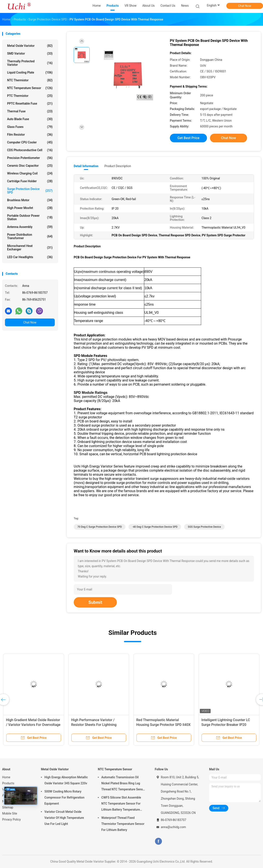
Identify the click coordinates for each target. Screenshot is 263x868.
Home (6, 777)
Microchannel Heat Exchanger (30, 248)
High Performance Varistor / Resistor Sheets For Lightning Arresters (94, 725)
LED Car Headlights (30, 257)
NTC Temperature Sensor (30, 88)
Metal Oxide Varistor (30, 46)
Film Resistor (30, 135)
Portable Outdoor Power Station (30, 217)
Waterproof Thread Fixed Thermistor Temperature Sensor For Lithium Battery (123, 824)
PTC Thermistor (30, 96)
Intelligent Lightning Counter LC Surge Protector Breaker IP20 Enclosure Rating (226, 725)
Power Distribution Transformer (30, 236)
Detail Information (86, 166)
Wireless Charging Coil (30, 173)
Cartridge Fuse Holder (30, 181)
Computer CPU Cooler (30, 142)
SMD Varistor (30, 53)
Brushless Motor (30, 200)
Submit (95, 602)
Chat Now (245, 6)
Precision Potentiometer (30, 158)
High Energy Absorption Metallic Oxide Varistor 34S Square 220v (66, 780)
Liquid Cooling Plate (30, 72)
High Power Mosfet (30, 208)
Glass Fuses (30, 127)
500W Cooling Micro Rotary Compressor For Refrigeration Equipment (64, 797)
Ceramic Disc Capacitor (30, 166)
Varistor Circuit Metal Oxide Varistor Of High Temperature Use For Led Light (64, 818)
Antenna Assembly (30, 227)
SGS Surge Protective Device (204, 527)
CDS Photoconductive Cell (30, 150)
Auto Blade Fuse (30, 119)
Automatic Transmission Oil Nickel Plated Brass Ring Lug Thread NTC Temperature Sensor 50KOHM (123, 784)
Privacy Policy (11, 819)
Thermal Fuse (30, 111)
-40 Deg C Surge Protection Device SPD (155, 527)
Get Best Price (188, 138)
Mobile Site (10, 813)
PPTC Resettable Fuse (30, 104)
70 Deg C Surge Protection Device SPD (100, 527)
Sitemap (8, 807)
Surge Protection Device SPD (30, 191)
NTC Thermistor (30, 80)
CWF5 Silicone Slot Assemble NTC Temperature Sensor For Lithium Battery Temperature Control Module (121, 804)
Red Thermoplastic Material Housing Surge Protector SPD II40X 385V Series (163, 725)
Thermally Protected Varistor (30, 63)
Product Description (118, 166)
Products (8, 783)
